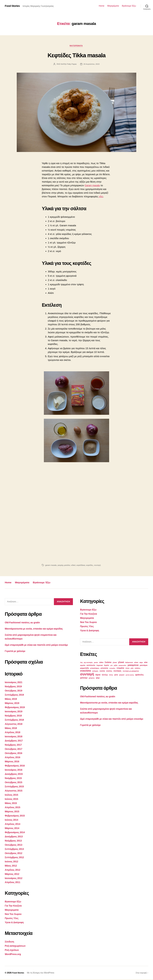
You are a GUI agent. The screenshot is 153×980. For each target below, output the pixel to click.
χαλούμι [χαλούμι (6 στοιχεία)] (84, 678)
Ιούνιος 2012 (12, 863)
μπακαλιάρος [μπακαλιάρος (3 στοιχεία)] (95, 668)
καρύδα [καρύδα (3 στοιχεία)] (83, 665)
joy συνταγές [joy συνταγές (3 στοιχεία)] (88, 663)
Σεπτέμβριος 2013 (15, 850)
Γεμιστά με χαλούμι (16, 655)
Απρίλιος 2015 (13, 809)
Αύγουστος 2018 (14, 727)
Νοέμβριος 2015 (14, 781)
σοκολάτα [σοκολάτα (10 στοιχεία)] (85, 671)
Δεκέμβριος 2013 (15, 838)
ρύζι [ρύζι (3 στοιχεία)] (132, 668)
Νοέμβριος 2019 (14, 690)
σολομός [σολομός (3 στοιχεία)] (95, 671)
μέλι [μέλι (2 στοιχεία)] (111, 665)
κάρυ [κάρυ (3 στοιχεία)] (141, 663)
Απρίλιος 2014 (13, 826)
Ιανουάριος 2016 (14, 772)
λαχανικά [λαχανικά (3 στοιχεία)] (100, 665)
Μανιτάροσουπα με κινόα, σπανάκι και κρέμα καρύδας (36, 629)
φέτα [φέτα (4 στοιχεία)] (116, 675)
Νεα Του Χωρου (14, 915)
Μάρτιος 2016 (13, 764)
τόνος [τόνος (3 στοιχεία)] (111, 675)
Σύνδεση (10, 942)
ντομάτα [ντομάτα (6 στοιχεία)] (120, 668)
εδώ (101, 197)
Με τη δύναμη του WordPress (41, 973)
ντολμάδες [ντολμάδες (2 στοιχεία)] (112, 668)
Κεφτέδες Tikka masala (76, 55)
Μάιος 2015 (11, 805)
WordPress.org (14, 955)
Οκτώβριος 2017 (14, 752)
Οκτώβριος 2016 (14, 756)
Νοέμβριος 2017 (14, 748)
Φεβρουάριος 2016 (16, 768)
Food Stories (13, 6)
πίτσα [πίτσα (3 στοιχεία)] (127, 668)
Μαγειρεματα (76, 46)
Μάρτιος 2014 (13, 830)
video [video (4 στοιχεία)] (101, 663)
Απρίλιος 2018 (13, 735)
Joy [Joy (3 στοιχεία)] (81, 663)
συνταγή (99, 566)
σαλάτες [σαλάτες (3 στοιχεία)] (138, 668)
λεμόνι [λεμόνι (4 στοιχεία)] (107, 665)
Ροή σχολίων (12, 951)
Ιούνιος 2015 (12, 801)
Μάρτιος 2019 (13, 707)
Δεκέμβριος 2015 (15, 776)
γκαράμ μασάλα (64, 566)
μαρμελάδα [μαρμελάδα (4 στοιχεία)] (85, 668)
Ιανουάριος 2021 (14, 686)
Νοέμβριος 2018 (14, 719)
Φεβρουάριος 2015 (16, 818)
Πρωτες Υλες (12, 919)
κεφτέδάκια (82, 566)
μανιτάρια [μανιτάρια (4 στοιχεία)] (144, 665)
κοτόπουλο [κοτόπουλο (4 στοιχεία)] (91, 665)
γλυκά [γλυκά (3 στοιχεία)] (115, 663)
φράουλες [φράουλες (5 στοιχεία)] (139, 675)
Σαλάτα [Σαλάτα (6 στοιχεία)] (108, 662)
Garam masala (93, 186)
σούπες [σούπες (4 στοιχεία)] (109, 671)
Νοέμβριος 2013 (14, 842)
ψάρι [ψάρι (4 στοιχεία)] (98, 678)
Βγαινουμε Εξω (14, 903)
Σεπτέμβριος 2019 (15, 698)
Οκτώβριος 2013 (14, 846)
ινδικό (74, 566)
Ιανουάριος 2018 (14, 739)
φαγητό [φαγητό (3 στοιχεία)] (122, 675)
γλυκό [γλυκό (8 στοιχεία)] (121, 662)
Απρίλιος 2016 (13, 760)
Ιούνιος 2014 (12, 822)
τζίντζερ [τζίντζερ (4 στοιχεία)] (105, 675)
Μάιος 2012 (11, 867)
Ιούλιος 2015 (12, 797)
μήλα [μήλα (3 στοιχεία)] (116, 665)
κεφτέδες (91, 566)
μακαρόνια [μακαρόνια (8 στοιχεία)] (133, 665)
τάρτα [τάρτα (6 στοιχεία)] (98, 675)
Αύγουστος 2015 (14, 793)
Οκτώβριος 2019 (14, 694)
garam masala (51, 566)
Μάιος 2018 (11, 731)
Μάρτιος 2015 (13, 813)
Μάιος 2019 (11, 702)
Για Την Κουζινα (14, 907)
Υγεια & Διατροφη (15, 923)
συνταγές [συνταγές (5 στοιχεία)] (117, 671)
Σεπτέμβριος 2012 (15, 859)
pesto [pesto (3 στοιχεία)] (96, 663)
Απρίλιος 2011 (13, 883)
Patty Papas (71, 64)
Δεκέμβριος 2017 (15, 744)
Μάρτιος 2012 (13, 875)
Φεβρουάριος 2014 (16, 834)
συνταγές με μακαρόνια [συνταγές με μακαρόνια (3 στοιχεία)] (131, 671)
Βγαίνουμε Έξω (129, 6)
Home (101, 6)
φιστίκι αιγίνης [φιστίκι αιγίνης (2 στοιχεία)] (130, 675)
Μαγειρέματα (113, 6)
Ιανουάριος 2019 (14, 715)
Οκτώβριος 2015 (14, 785)
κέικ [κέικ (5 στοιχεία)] (146, 662)
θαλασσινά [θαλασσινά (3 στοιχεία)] (129, 663)
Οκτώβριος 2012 (14, 855)
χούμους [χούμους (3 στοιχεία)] (92, 678)
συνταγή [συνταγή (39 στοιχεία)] (87, 674)
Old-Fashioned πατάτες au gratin (24, 623)
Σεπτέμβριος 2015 (15, 789)
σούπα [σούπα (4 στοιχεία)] (102, 671)
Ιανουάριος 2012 (14, 879)
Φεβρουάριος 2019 (16, 711)
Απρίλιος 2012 (13, 871)
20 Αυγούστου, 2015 (92, 64)
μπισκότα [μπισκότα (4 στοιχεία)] (104, 668)
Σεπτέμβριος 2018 (15, 723)
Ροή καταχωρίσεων (16, 946)
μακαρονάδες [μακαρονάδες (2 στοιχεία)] (122, 665)
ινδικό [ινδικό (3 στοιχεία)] (136, 663)
